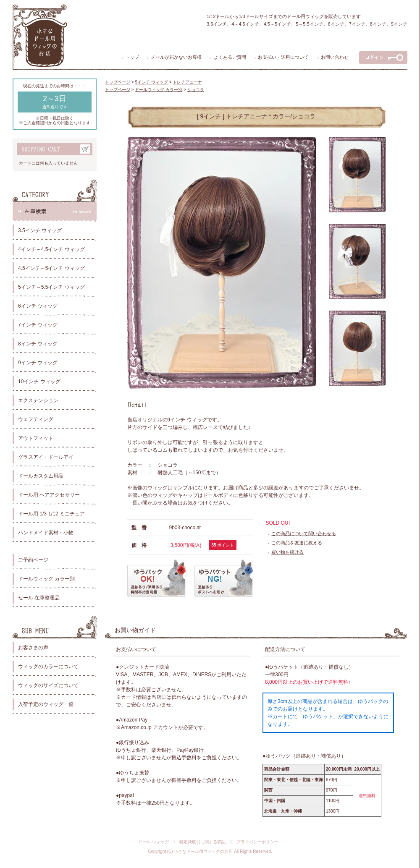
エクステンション (38, 400)
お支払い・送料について (283, 57)
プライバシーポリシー (257, 842)
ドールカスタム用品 (41, 476)
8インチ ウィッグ (38, 344)
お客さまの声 (33, 648)
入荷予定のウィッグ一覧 (46, 704)
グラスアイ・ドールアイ (46, 457)
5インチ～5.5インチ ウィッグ (51, 287)
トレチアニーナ (187, 82)
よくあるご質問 (230, 57)
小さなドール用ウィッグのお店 (203, 851)
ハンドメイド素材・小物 (46, 533)
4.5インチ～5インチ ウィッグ (51, 268)
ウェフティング (36, 419)
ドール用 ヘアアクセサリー (49, 495)
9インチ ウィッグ (38, 363)
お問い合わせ (335, 57)
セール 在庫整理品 (39, 598)
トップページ (118, 82)
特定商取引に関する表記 (202, 842)
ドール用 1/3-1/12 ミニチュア (51, 514)
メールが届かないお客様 (176, 57)
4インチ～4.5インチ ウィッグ (51, 249)
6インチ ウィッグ (38, 306)
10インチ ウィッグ (39, 382)
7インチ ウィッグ (38, 325)
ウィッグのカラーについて (48, 667)
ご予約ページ (33, 560)
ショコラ (196, 90)
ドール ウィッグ (154, 842)
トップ (132, 57)
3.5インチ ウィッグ (40, 230)
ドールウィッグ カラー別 (46, 579)
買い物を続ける (287, 552)
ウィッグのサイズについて (48, 685)
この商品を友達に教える (297, 543)
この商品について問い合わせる (304, 533)
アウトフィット (36, 438)
